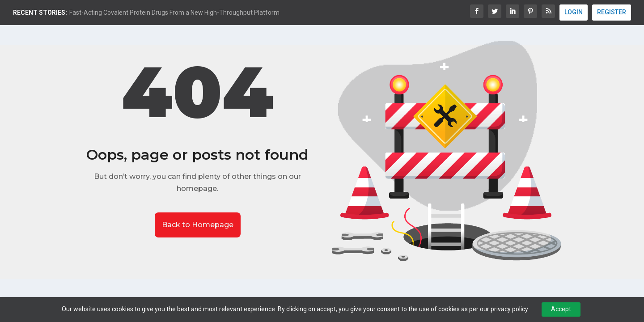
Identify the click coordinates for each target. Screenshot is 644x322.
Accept (561, 309)
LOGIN (574, 12)
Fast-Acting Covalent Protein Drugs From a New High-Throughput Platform (174, 13)
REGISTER (612, 12)
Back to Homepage (198, 225)
